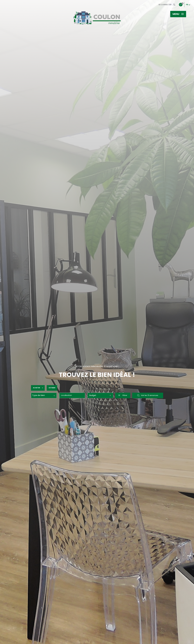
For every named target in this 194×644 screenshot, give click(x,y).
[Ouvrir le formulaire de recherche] (123, 395)
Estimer (52, 388)
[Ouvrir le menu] (178, 14)
